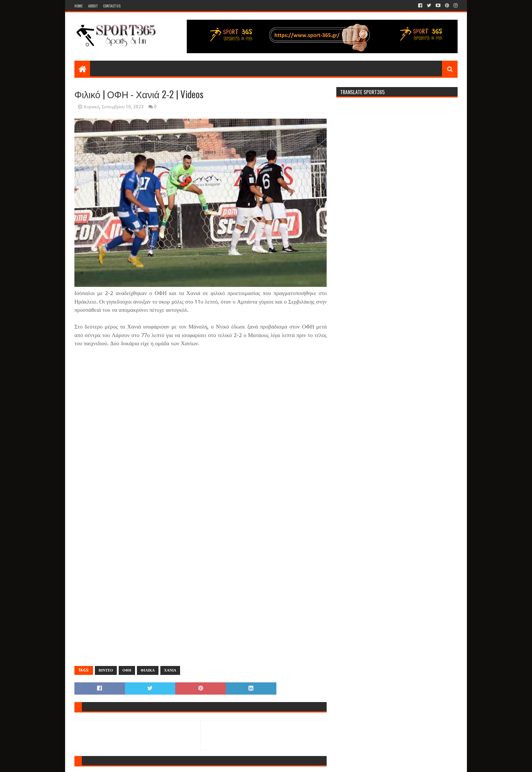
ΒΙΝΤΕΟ (106, 670)
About (93, 6)
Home (78, 6)
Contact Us (112, 6)
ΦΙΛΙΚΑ (148, 670)
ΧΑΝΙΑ (170, 670)
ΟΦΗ (127, 670)
